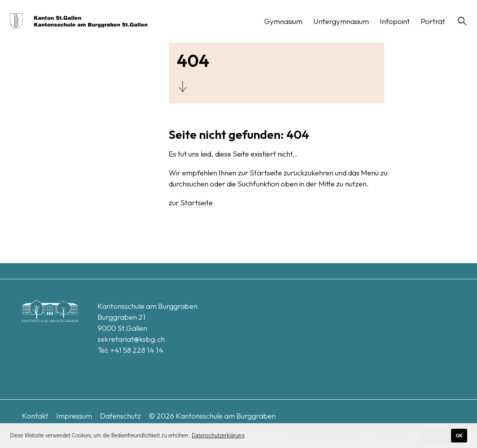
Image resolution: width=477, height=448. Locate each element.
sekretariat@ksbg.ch (131, 339)
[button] (283, 21)
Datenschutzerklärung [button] (218, 435)
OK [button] (459, 436)
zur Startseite (191, 203)
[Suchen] (462, 21)
